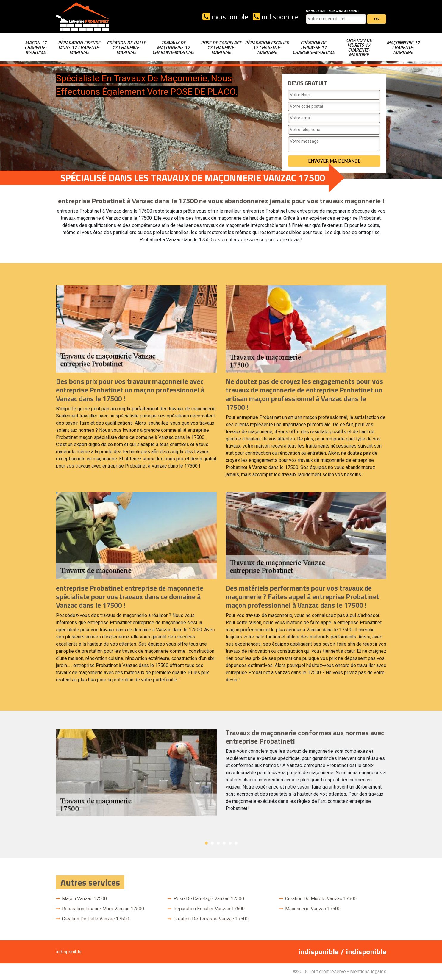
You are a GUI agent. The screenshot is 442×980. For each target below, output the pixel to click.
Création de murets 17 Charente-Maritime (359, 47)
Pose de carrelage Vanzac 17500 (209, 899)
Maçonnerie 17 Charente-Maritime (403, 47)
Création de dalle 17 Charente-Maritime (126, 47)
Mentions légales (368, 972)
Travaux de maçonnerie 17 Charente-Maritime (173, 47)
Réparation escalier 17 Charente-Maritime (267, 47)
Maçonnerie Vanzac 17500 (313, 909)
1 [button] (206, 843)
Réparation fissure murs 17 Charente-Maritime (79, 47)
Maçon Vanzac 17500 (84, 899)
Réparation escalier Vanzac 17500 (209, 909)
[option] (221, 773)
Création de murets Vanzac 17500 (321, 899)
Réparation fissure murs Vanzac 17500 (103, 909)
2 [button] (212, 843)
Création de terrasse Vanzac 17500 (211, 919)
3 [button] (218, 843)
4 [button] (224, 843)
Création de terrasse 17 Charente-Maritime (314, 47)
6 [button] (236, 843)
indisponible (225, 17)
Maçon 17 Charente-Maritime (36, 47)
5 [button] (230, 843)
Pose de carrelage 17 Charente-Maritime (221, 47)
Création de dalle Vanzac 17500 (96, 919)
